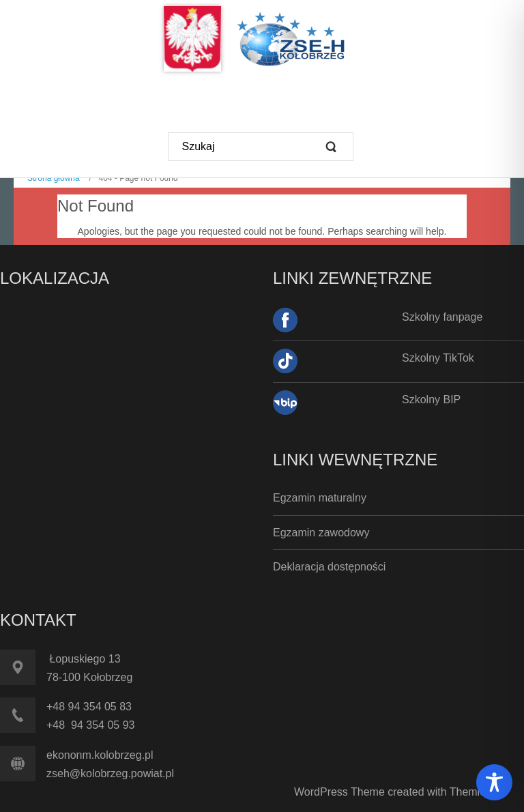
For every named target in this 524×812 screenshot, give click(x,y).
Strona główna (54, 178)
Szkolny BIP (431, 400)
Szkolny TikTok (438, 358)
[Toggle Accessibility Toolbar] (494, 782)
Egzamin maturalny (320, 498)
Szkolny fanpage (442, 317)
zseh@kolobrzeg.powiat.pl (110, 773)
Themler (469, 792)
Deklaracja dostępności (329, 567)
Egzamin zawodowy (321, 533)
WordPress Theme (339, 792)
